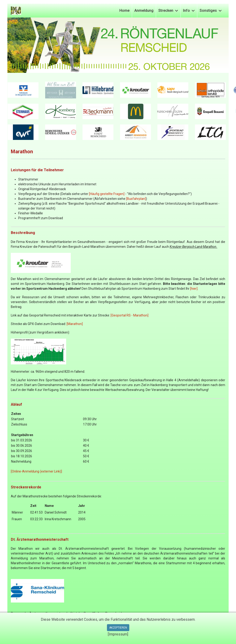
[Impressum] (118, 634)
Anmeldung (144, 10)
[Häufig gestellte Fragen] (107, 194)
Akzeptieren (118, 628)
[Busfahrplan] (136, 199)
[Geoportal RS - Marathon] (130, 315)
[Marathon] (75, 324)
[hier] (194, 289)
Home (124, 10)
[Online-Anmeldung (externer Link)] (36, 471)
